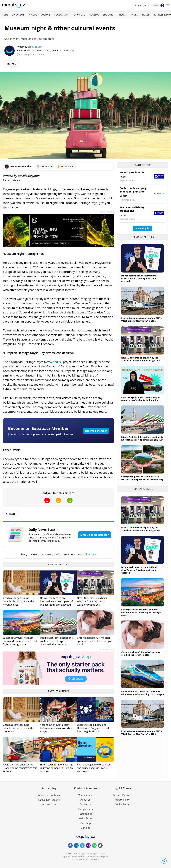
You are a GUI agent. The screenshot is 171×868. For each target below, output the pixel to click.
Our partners (86, 809)
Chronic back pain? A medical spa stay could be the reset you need (95, 641)
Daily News (18, 15)
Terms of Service (122, 795)
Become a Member (96, 431)
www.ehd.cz (53, 362)
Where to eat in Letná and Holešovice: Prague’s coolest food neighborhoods (93, 728)
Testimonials (85, 814)
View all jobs (143, 228)
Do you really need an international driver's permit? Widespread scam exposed (56, 601)
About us (85, 800)
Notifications (65, 166)
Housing (94, 15)
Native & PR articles (49, 800)
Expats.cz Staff (35, 47)
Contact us (86, 804)
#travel (11, 514)
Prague (33, 15)
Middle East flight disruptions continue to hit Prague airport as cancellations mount (57, 641)
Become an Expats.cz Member (38, 428)
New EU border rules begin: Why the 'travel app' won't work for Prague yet (93, 601)
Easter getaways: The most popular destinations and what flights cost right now (20, 641)
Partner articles (59, 691)
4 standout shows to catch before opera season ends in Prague (56, 728)
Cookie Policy (122, 804)
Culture (46, 15)
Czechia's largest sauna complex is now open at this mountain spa (19, 601)
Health (123, 15)
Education (109, 15)
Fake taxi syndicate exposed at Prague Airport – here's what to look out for (141, 399)
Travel (146, 15)
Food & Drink (62, 15)
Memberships (85, 795)
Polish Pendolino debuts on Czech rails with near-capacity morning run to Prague (142, 693)
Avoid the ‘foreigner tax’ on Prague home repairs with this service (20, 768)
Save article (44, 166)
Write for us (86, 818)
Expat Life (79, 15)
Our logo (85, 828)
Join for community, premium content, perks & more (40, 434)
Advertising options (49, 795)
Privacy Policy (122, 800)
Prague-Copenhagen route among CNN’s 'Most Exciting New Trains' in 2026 (142, 319)
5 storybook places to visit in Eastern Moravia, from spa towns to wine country (142, 478)
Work (135, 15)
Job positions (49, 804)
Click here (90, 554)
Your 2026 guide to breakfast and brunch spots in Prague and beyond (94, 768)
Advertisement (107, 212)
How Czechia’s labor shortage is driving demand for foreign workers (57, 768)
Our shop (86, 823)
